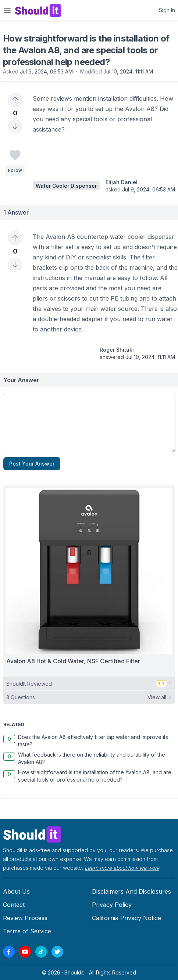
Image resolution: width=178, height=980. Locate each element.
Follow (15, 170)
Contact (14, 905)
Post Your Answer (32, 464)
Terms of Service (27, 931)
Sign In (167, 10)
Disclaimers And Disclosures (131, 891)
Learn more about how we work (122, 868)
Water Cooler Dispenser (66, 186)
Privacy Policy (112, 905)
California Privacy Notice (127, 918)
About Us (16, 891)
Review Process (25, 918)
